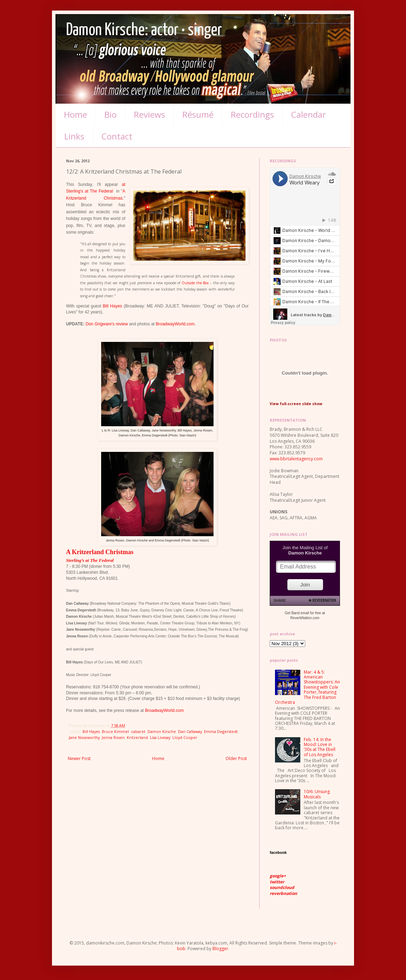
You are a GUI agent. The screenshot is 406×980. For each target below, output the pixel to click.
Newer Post (79, 758)
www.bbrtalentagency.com (296, 459)
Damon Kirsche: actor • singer (144, 30)
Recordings (252, 114)
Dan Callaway (190, 731)
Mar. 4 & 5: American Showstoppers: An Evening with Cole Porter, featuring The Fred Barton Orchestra (307, 687)
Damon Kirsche (162, 731)
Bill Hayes (113, 306)
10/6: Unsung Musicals (317, 794)
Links (74, 136)
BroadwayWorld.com (175, 324)
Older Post (236, 758)
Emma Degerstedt (221, 731)
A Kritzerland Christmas (100, 552)
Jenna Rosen (113, 737)
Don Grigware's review (107, 324)
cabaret (138, 731)
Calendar (309, 114)
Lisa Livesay (160, 737)
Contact (117, 136)
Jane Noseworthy (84, 737)
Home (76, 114)
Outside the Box (195, 283)
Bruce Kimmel (115, 731)
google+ (278, 876)
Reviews (149, 114)
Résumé (198, 114)
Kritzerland (137, 737)
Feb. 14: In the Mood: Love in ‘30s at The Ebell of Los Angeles (320, 747)
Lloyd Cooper (185, 737)
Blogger (220, 949)
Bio (110, 114)
